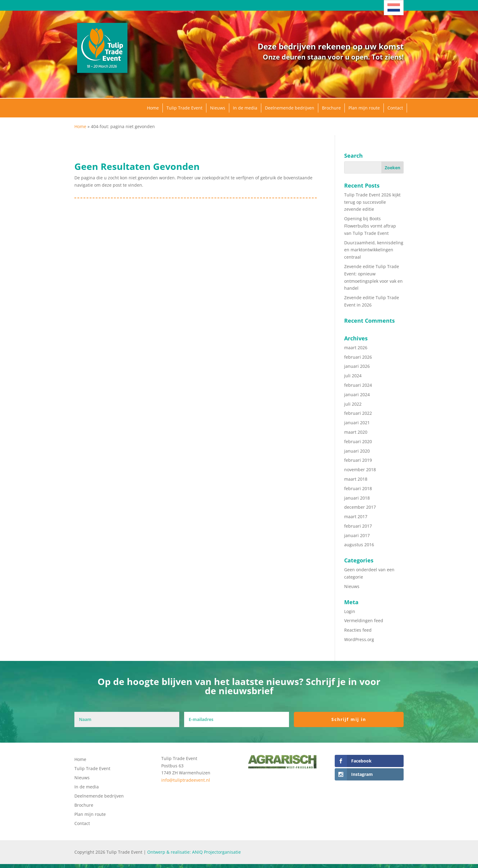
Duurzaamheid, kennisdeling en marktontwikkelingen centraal (374, 250)
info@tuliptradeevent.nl (186, 780)
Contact (395, 108)
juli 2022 (353, 404)
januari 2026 (357, 366)
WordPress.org (359, 639)
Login (350, 611)
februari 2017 (358, 526)
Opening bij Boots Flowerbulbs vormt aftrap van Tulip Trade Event (370, 226)
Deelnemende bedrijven (290, 108)
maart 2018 (356, 479)
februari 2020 (358, 441)
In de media (245, 108)
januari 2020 (357, 451)
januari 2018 (357, 498)
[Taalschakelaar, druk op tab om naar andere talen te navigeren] (394, 8)
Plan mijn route (364, 108)
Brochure (331, 108)
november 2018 (360, 470)
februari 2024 (358, 385)
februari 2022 (358, 413)
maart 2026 (356, 348)
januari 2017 (357, 535)
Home (153, 108)
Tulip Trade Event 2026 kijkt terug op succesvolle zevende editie (372, 202)
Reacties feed (358, 630)
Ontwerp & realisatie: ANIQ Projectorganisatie (194, 852)
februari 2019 (358, 460)
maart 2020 (356, 432)
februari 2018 (358, 488)
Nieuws (218, 108)
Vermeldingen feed (364, 621)
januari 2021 (357, 423)
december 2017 (360, 507)
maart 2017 (356, 516)
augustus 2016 (359, 545)
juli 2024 (353, 376)
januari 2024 (357, 395)
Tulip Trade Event (184, 108)
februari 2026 (358, 357)
